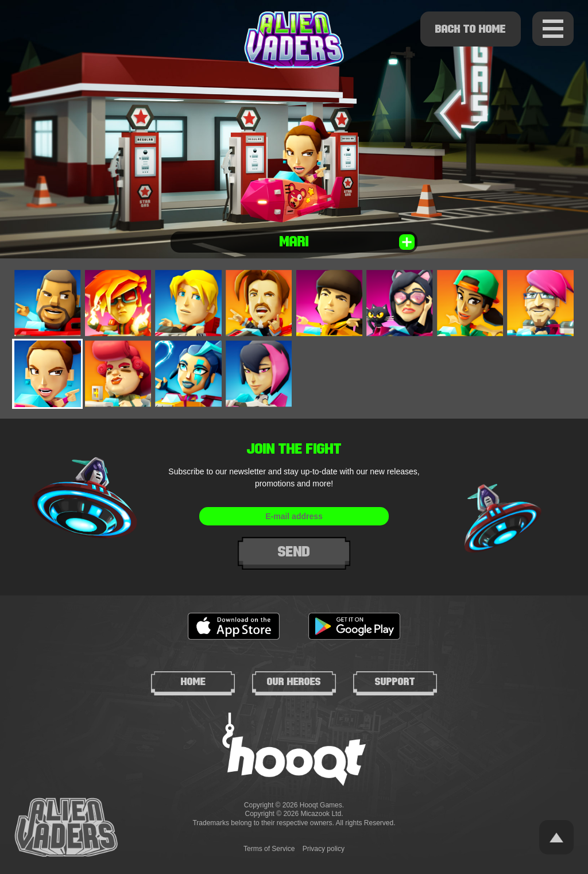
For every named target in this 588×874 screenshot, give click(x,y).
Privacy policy (324, 849)
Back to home (471, 29)
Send (294, 552)
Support (395, 682)
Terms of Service (269, 849)
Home (193, 682)
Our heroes (294, 682)
